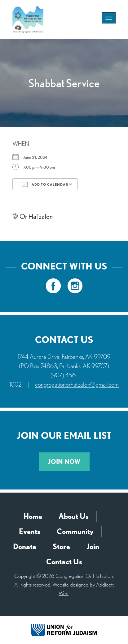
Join (93, 547)
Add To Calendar (45, 184)
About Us (74, 516)
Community (75, 531)
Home (33, 516)
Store (61, 547)
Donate (25, 547)
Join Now (64, 462)
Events (30, 531)
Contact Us (64, 562)
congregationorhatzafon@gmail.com (77, 384)
